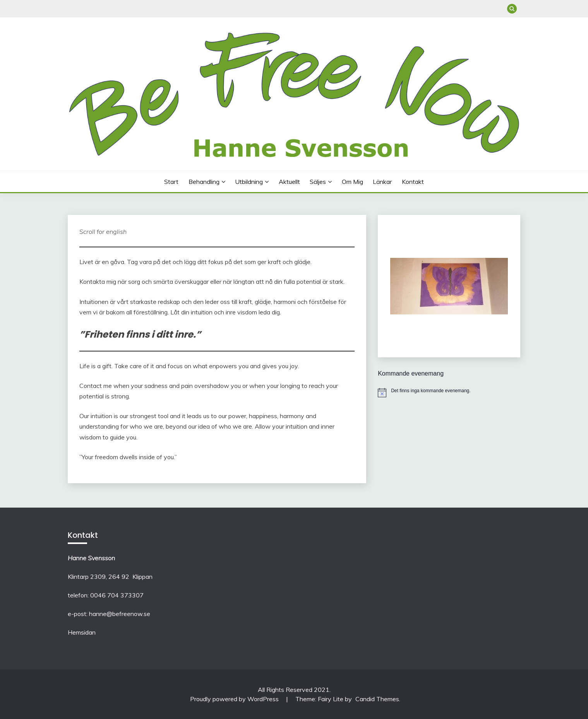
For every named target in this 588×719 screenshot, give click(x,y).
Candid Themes (377, 699)
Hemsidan (82, 632)
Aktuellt (289, 182)
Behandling (204, 182)
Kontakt (413, 182)
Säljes (318, 182)
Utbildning (249, 182)
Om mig (352, 182)
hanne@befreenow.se (120, 614)
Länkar (382, 182)
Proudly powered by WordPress (235, 699)
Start (171, 182)
